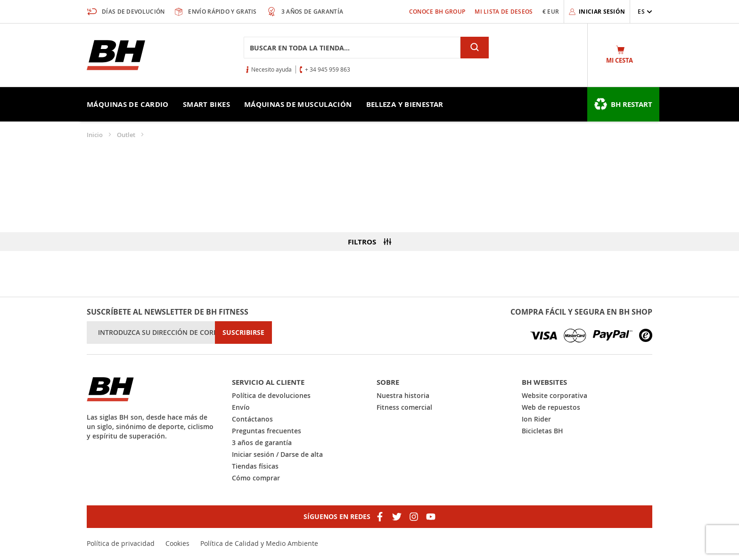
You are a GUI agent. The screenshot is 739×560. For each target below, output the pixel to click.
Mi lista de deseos (504, 12)
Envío (241, 407)
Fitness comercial (404, 407)
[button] (645, 12)
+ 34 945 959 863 (328, 69)
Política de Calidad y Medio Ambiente (259, 543)
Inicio (95, 135)
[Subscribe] (243, 333)
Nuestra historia (403, 395)
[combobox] (352, 48)
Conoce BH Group (437, 12)
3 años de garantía (262, 442)
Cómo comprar (256, 478)
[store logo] (116, 55)
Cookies (177, 543)
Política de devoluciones (271, 395)
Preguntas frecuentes (267, 431)
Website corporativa (554, 395)
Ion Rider (536, 419)
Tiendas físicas (255, 466)
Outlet (127, 135)
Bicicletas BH (542, 431)
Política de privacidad (121, 543)
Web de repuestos (551, 407)
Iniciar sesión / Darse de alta (277, 454)
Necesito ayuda (271, 69)
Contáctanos (252, 419)
